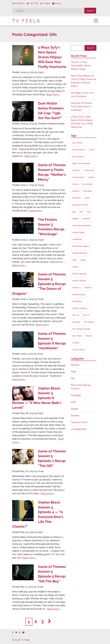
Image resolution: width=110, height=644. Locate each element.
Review (75, 409)
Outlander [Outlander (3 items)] (77, 239)
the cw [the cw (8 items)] (86, 315)
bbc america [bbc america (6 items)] (78, 157)
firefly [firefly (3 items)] (87, 198)
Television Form (79, 422)
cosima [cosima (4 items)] (91, 177)
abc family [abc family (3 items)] (77, 143)
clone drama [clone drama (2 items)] (78, 177)
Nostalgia (76, 395)
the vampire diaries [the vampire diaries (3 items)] (81, 329)
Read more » (53, 94)
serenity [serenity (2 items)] (88, 288)
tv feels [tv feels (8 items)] (76, 343)
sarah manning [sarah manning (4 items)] (79, 274)
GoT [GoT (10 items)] (81, 212)
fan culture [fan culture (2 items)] (87, 184)
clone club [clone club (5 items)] (89, 170)
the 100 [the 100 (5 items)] (76, 315)
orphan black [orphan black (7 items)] (78, 232)
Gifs (73, 378)
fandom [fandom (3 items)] (76, 191)
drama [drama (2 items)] (75, 184)
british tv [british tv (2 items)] (76, 170)
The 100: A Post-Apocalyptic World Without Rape (81, 66)
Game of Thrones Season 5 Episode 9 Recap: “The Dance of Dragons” (39, 284)
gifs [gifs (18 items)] (74, 212)
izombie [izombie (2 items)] (86, 219)
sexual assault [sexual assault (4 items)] (79, 294)
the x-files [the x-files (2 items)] (77, 336)
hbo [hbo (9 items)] (89, 212)
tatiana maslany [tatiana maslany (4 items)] (80, 308)
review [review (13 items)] (75, 267)
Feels (74, 372)
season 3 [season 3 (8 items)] (76, 288)
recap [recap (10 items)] (83, 260)
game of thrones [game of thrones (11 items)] (80, 205)
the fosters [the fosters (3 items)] (89, 322)
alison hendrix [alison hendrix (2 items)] (79, 150)
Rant (73, 402)
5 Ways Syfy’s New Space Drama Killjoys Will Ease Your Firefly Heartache (52, 57)
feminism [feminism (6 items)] (77, 198)
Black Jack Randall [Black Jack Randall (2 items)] (81, 163)
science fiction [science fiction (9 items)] (79, 281)
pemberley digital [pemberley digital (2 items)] (81, 246)
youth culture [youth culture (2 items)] (79, 350)
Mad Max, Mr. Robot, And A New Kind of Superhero (81, 106)
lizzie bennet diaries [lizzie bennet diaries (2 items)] (82, 225)
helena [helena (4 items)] (75, 219)
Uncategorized (79, 429)
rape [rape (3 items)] (74, 260)
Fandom (75, 365)
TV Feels (26, 21)
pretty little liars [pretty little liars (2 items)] (80, 253)
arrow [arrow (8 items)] (92, 150)
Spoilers (75, 416)
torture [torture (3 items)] (88, 336)
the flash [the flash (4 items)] (76, 322)
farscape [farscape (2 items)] (88, 191)
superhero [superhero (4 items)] (77, 301)
